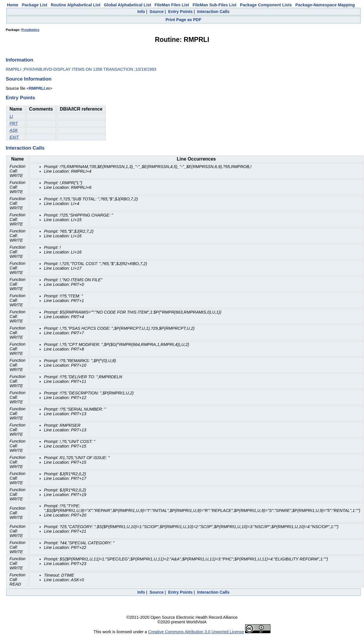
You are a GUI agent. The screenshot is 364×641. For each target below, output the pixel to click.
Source (157, 12)
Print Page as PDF (184, 20)
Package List (35, 5)
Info (141, 12)
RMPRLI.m (39, 88)
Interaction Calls (213, 12)
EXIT (14, 137)
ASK (14, 130)
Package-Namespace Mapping (325, 5)
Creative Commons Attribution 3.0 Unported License (196, 632)
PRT (14, 123)
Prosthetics (30, 30)
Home (13, 5)
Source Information (29, 79)
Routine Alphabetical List (76, 5)
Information (19, 60)
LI (11, 116)
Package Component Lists (266, 5)
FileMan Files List (172, 5)
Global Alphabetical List (127, 5)
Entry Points (181, 12)
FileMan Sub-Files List (214, 5)
